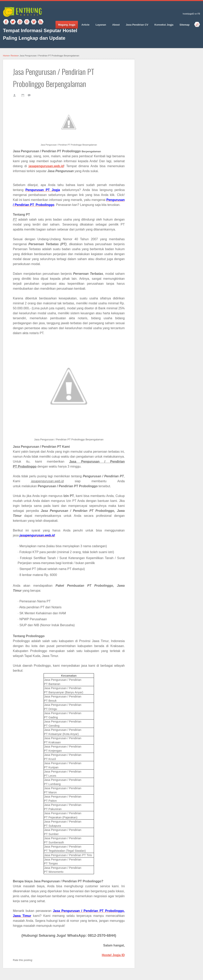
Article (85, 25)
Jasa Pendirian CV (137, 25)
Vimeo (34, 22)
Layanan (101, 25)
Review (14, 56)
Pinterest (27, 22)
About (116, 25)
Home (6, 56)
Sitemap (184, 25)
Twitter (13, 22)
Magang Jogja (67, 25)
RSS (41, 22)
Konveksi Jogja (164, 25)
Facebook (6, 22)
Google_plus (20, 22)
